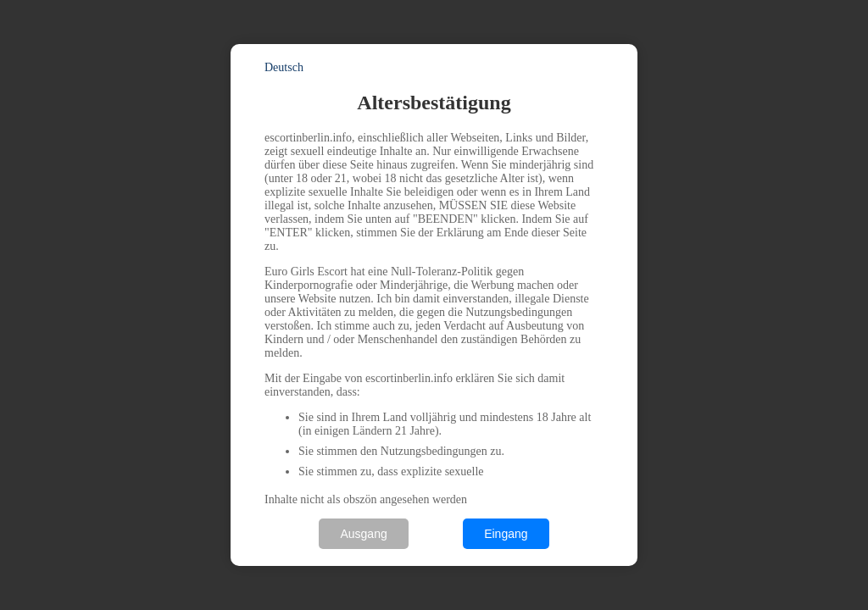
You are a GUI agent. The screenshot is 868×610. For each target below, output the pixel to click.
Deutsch (284, 67)
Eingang (506, 534)
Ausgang (363, 534)
